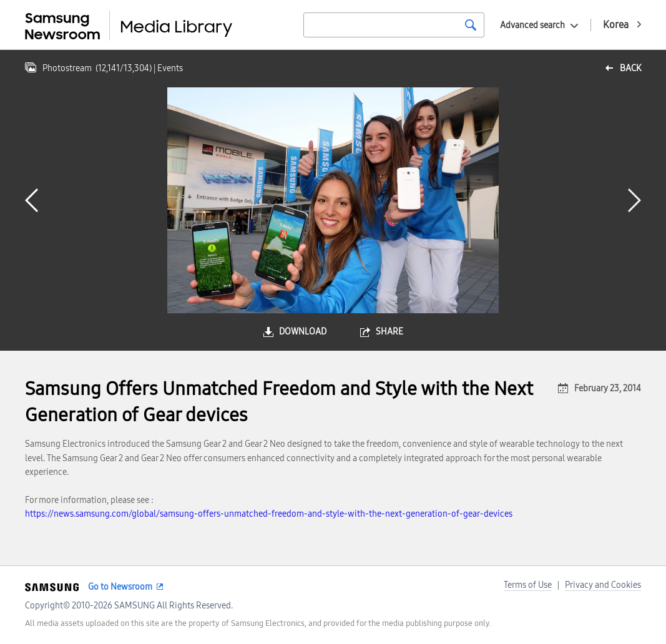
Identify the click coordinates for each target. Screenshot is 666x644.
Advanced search (532, 25)
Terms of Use (528, 585)
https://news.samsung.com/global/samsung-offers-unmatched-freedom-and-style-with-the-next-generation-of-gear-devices (269, 514)
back (630, 68)
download (303, 332)
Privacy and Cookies (603, 585)
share (389, 332)
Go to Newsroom (120, 587)
